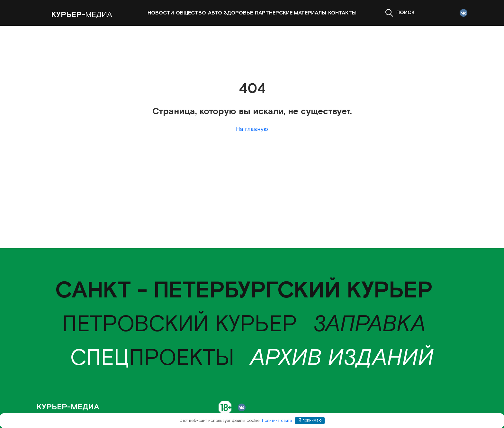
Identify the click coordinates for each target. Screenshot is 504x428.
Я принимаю (310, 420)
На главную (252, 129)
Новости (161, 13)
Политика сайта (277, 420)
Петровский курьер (180, 325)
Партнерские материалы (291, 13)
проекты (152, 358)
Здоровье (238, 13)
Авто (215, 13)
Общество (191, 13)
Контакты (342, 13)
